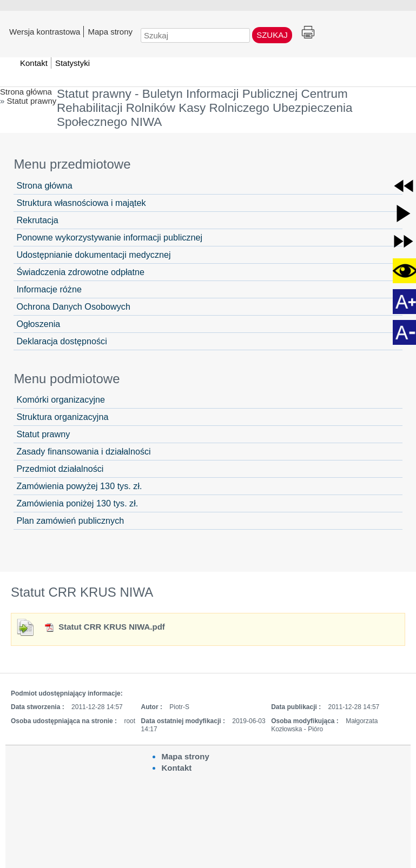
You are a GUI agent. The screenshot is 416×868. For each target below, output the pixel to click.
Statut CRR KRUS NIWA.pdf (104, 627)
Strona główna (26, 92)
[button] (404, 186)
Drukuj (308, 33)
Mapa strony (110, 31)
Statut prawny (32, 101)
